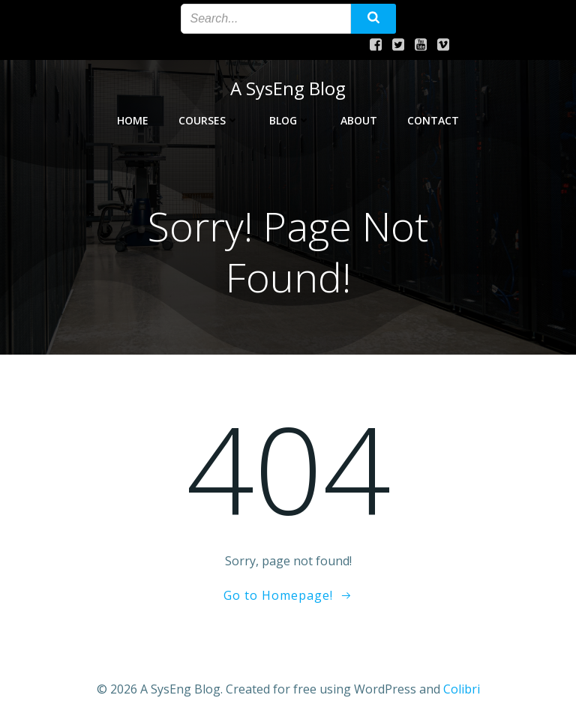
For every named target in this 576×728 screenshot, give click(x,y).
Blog (290, 117)
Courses (209, 117)
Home (133, 117)
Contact (433, 117)
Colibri (462, 688)
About (359, 117)
